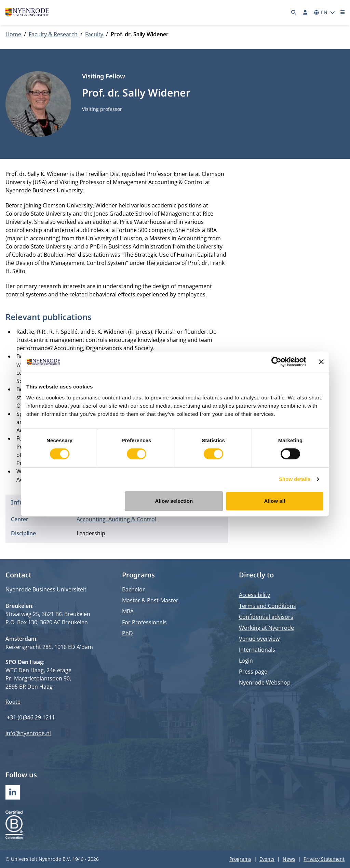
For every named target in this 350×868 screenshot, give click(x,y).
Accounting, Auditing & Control (116, 519)
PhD (127, 633)
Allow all (275, 501)
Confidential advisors (266, 617)
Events (267, 859)
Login (246, 661)
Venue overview (259, 639)
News (289, 859)
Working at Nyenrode (266, 628)
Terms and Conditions (267, 606)
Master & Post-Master (150, 600)
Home (13, 34)
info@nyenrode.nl (28, 733)
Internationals (257, 650)
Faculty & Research (53, 34)
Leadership (91, 533)
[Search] (294, 12)
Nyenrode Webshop (265, 682)
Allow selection (174, 501)
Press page (253, 672)
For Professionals (144, 622)
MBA (128, 611)
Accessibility (254, 595)
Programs (240, 859)
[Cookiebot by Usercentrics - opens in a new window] (276, 362)
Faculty (94, 34)
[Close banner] (321, 362)
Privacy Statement (324, 859)
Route (13, 702)
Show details (295, 479)
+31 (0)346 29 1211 (31, 717)
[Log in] (305, 12)
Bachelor (133, 589)
